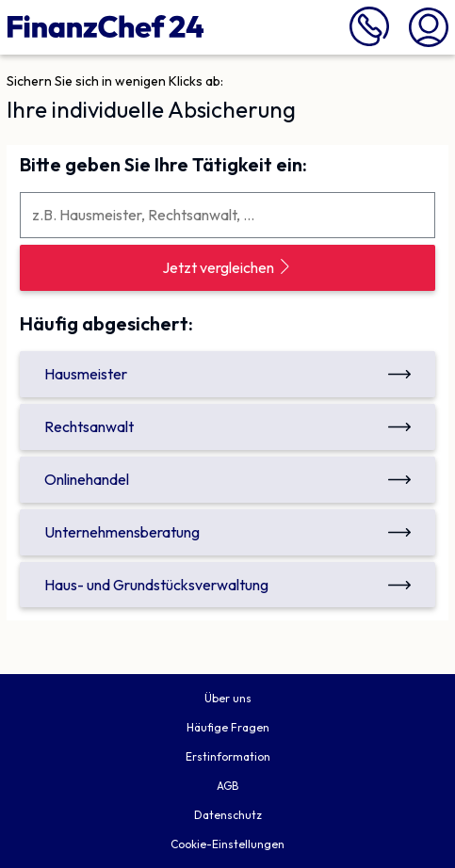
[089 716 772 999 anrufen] (369, 41)
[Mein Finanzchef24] (429, 25)
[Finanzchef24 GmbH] (106, 27)
